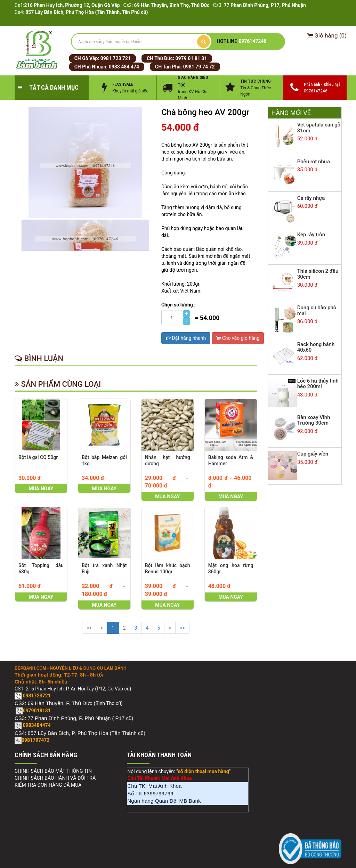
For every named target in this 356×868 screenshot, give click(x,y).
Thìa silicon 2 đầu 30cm (318, 274)
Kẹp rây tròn (311, 235)
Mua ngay (41, 489)
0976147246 (241, 41)
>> (182, 628)
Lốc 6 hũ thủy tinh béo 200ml (318, 384)
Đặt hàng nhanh (186, 338)
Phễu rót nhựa (314, 162)
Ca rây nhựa (311, 198)
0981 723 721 (116, 58)
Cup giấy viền (313, 454)
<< (89, 628)
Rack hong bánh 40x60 (316, 347)
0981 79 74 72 (199, 67)
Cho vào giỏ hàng (238, 338)
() (327, 35)
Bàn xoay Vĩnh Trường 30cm (314, 420)
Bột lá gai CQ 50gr (38, 457)
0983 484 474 (124, 67)
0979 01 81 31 (191, 58)
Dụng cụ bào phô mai (317, 310)
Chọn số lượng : (178, 305)
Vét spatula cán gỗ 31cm (319, 128)
